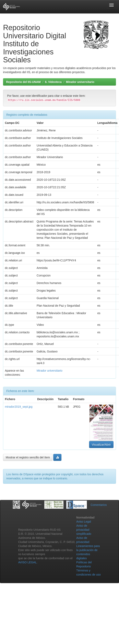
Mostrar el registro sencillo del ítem (28, 457)
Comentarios (99, 505)
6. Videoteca (53, 82)
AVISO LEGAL (27, 562)
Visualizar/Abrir (101, 445)
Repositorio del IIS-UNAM (23, 82)
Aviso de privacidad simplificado (84, 530)
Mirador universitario (80, 82)
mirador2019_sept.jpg (19, 407)
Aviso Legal (84, 522)
